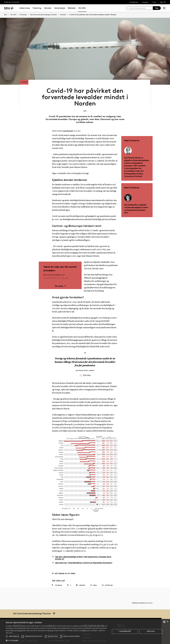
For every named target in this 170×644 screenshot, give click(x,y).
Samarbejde (60, 8)
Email (93, 576)
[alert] (85, 631)
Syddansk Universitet (12, 2)
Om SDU (82, 8)
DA (161, 2)
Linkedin (80, 576)
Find (154, 2)
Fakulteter (23, 15)
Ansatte (145, 2)
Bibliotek (72, 8)
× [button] (167, 622)
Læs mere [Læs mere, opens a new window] (9, 633)
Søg (157, 8)
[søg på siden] (140, 8)
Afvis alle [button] (151, 631)
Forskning (37, 8)
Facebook (57, 576)
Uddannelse (25, 8)
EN (165, 2)
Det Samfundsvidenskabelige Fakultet (44, 15)
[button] (7, 636)
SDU (6, 15)
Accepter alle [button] (125, 631)
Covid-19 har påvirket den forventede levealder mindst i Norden (93, 15)
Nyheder (48, 8)
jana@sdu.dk (67, 122)
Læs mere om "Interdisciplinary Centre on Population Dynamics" (82, 554)
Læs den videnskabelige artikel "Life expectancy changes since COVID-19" (82, 549)
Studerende (134, 2)
